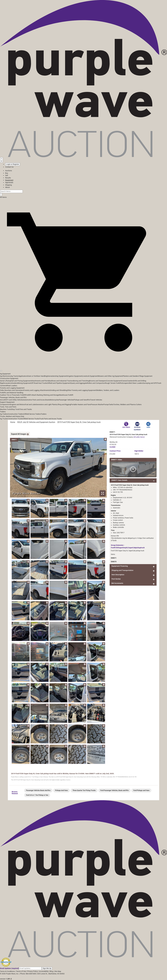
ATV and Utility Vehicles (14, 400)
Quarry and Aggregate (79, 383)
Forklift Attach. (31, 395)
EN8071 (114, 558)
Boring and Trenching (81, 381)
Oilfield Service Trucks (31, 419)
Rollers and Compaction (96, 383)
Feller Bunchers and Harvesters (12, 390)
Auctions (9, 171)
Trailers (3, 412)
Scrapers (125, 383)
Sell (7, 175)
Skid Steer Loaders (136, 383)
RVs (89, 400)
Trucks (59, 419)
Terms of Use (21, 971)
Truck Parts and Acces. (48, 419)
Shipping (8, 185)
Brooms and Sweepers (98, 381)
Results (8, 178)
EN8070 (114, 562)
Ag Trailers (4, 414)
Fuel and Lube (30, 404)
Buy (7, 173)
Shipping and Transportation (122, 570)
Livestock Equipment (90, 376)
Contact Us (9, 167)
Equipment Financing (120, 566)
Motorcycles (54, 400)
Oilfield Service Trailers (32, 414)
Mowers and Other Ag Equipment (110, 376)
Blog (51, 971)
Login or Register (13, 164)
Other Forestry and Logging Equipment (82, 390)
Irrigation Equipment (75, 376)
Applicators (23, 376)
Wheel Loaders (12, 386)
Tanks (111, 404)
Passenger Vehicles (66, 400)
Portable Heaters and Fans (81, 404)
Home (13, 422)
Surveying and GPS (150, 383)
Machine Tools (5, 409)
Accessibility (44, 971)
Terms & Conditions (7, 971)
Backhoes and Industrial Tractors (61, 381)
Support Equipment (7, 402)
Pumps (106, 404)
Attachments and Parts (40, 381)
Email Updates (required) (9, 968)
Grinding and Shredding (58, 390)
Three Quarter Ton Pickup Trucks (84, 790)
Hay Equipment (61, 376)
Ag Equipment (5, 374)
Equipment (9, 180)
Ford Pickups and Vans (141, 790)
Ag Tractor (15, 376)
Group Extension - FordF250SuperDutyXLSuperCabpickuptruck (128, 546)
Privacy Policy (32, 971)
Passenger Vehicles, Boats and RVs (13, 397)
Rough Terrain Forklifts (114, 383)
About (8, 187)
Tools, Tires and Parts (8, 407)
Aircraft (3, 400)
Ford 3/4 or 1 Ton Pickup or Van (37, 795)
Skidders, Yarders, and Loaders (108, 390)
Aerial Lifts (4, 381)
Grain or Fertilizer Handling (37, 376)
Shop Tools (15, 409)
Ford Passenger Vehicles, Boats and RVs (114, 790)
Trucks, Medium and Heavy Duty (12, 416)
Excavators (7, 383)
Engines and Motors (18, 404)
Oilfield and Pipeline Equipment (59, 383)
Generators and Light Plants (46, 404)
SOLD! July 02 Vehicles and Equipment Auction (36, 422)
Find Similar (116, 579)
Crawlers (130, 381)
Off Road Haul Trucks (39, 383)
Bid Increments (117, 583)
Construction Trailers (16, 414)
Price (115, 451)
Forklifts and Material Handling (12, 393)
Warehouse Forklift (66, 395)
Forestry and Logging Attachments (37, 390)
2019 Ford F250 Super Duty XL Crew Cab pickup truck (79, 422)
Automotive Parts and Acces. (34, 400)
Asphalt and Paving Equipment (20, 381)
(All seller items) (139, 437)
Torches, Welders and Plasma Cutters (127, 404)
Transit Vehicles (96, 400)
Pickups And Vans (62, 790)
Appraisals (9, 182)
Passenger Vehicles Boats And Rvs (38, 790)
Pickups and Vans (80, 400)
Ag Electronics (5, 376)
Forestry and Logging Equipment (12, 388)
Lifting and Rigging (64, 404)
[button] (83, 365)
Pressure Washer (97, 404)
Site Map (58, 971)
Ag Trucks (4, 419)
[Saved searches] (2, 160)
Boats (47, 400)
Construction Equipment (9, 378)
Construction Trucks (15, 419)
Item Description (118, 575)
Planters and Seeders (131, 376)
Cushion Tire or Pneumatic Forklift (13, 395)
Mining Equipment (24, 383)
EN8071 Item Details (119, 480)
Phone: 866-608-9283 (28, 974)
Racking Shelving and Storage (48, 395)
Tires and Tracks (26, 409)
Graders (15, 383)
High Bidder (139, 451)
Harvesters (51, 376)
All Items (3, 197)
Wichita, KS (114, 442)
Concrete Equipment (114, 381)
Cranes (124, 381)
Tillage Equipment (146, 376)
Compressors (5, 404)
